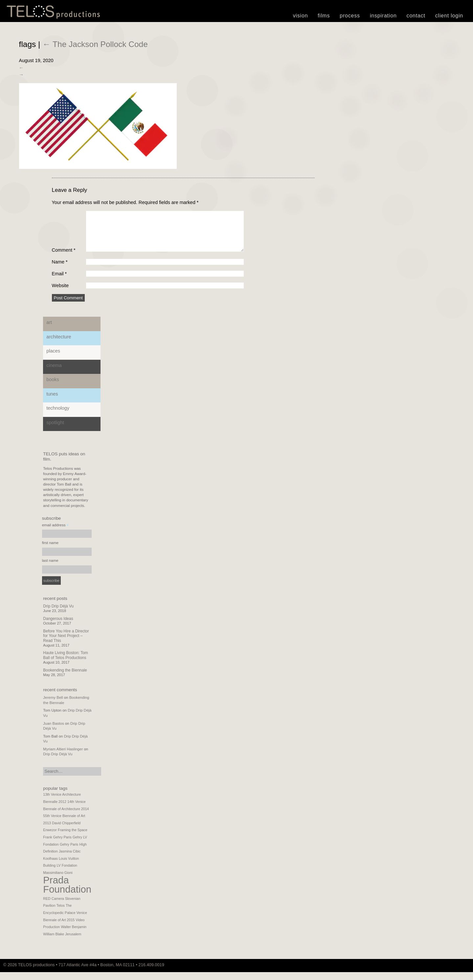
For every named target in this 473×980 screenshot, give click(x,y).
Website (60, 293)
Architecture (59, 345)
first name (50, 551)
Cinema (54, 373)
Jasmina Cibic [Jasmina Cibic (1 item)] (70, 859)
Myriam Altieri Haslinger (63, 757)
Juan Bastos (53, 731)
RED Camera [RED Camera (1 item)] (53, 906)
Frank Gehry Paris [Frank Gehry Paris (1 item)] (57, 845)
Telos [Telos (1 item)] (61, 913)
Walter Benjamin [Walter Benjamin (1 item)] (74, 935)
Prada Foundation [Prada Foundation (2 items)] (67, 893)
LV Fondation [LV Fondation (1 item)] (67, 873)
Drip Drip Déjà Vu (58, 614)
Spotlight (55, 430)
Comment (64, 258)
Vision (301, 16)
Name (60, 270)
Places (53, 359)
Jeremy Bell (53, 705)
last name (50, 568)
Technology (58, 416)
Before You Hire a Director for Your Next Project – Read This (66, 644)
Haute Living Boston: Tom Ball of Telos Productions (66, 663)
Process (350, 16)
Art (49, 330)
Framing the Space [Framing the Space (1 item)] (73, 838)
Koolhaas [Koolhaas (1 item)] (50, 866)
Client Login (449, 16)
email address (56, 534)
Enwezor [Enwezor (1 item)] (50, 838)
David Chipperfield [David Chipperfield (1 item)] (66, 831)
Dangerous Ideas (58, 627)
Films (324, 16)
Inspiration (383, 16)
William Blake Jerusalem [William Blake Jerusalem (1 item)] (62, 942)
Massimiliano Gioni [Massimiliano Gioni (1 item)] (58, 880)
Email (59, 282)
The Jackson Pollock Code (95, 44)
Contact (416, 16)
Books (53, 387)
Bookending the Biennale (65, 678)
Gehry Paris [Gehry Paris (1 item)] (69, 852)
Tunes (52, 402)
